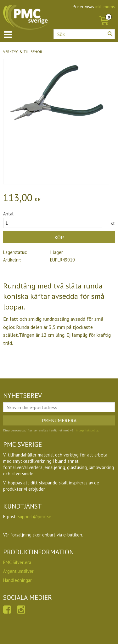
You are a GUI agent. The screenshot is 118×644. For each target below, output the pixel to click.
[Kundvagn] (104, 14)
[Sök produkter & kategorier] (84, 34)
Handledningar (17, 580)
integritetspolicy (87, 430)
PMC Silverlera (17, 562)
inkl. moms (105, 7)
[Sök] (110, 34)
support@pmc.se (35, 517)
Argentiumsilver (18, 571)
